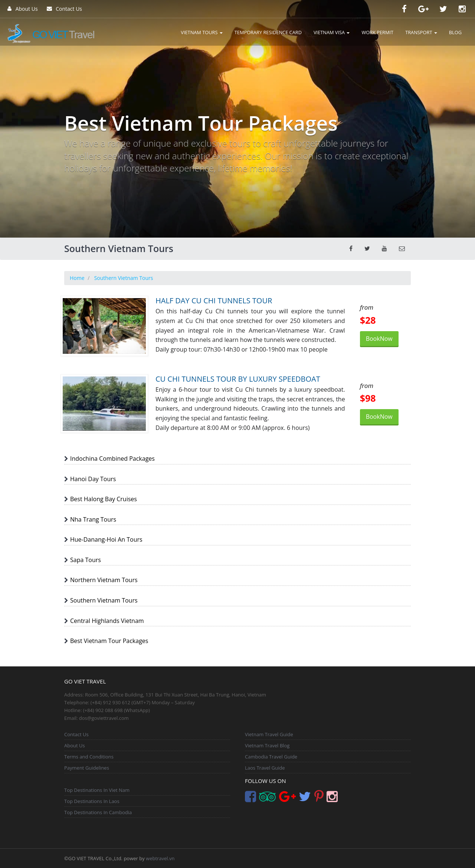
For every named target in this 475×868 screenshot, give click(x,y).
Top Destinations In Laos (92, 801)
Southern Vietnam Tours (104, 600)
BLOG (455, 32)
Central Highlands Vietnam (107, 621)
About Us (23, 9)
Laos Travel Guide (265, 768)
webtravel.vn (160, 858)
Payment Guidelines (87, 768)
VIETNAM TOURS (202, 32)
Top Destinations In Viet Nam (97, 790)
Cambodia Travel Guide (271, 757)
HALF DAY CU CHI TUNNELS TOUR (214, 301)
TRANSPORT (421, 32)
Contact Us (64, 9)
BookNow (379, 339)
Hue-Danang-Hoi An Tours (106, 539)
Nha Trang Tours (93, 519)
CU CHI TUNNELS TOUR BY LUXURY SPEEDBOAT (238, 379)
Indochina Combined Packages (112, 459)
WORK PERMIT (377, 32)
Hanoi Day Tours (93, 479)
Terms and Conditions (89, 757)
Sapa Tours (86, 560)
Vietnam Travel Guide (269, 734)
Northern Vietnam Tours (104, 580)
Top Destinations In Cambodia (98, 812)
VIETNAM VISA (332, 32)
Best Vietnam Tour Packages (109, 641)
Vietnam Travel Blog (267, 745)
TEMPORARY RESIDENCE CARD (268, 32)
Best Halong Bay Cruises (104, 499)
